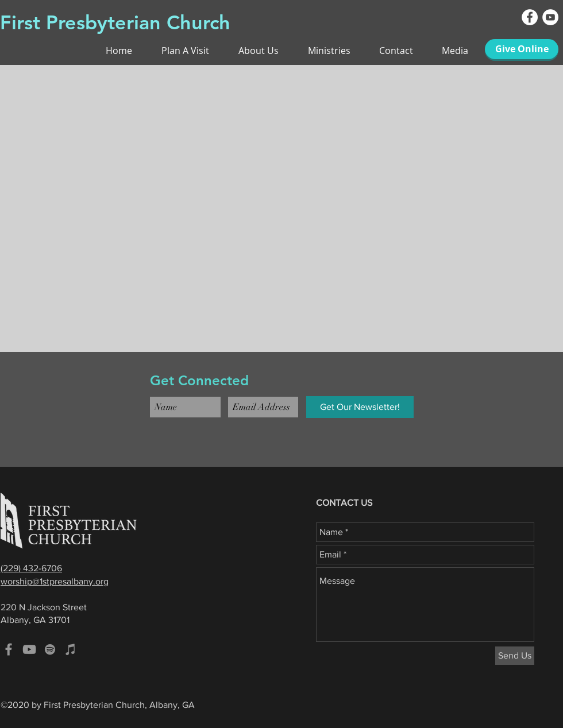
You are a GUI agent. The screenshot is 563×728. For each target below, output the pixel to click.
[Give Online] (522, 49)
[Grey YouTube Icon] (29, 649)
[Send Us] (515, 656)
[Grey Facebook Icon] (9, 649)
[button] (387, 51)
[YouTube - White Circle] (550, 17)
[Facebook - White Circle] (530, 17)
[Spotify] (50, 649)
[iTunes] (71, 649)
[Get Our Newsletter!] (360, 407)
